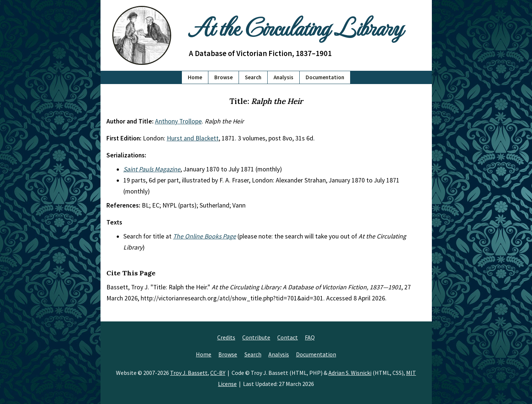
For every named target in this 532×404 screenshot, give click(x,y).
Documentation (325, 77)
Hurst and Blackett (193, 138)
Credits (226, 337)
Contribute (256, 337)
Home (195, 77)
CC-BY (218, 373)
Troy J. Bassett (189, 373)
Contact (288, 337)
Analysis (283, 77)
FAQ (310, 337)
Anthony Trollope (178, 121)
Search (253, 77)
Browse (223, 77)
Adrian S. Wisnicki (350, 373)
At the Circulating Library (296, 26)
